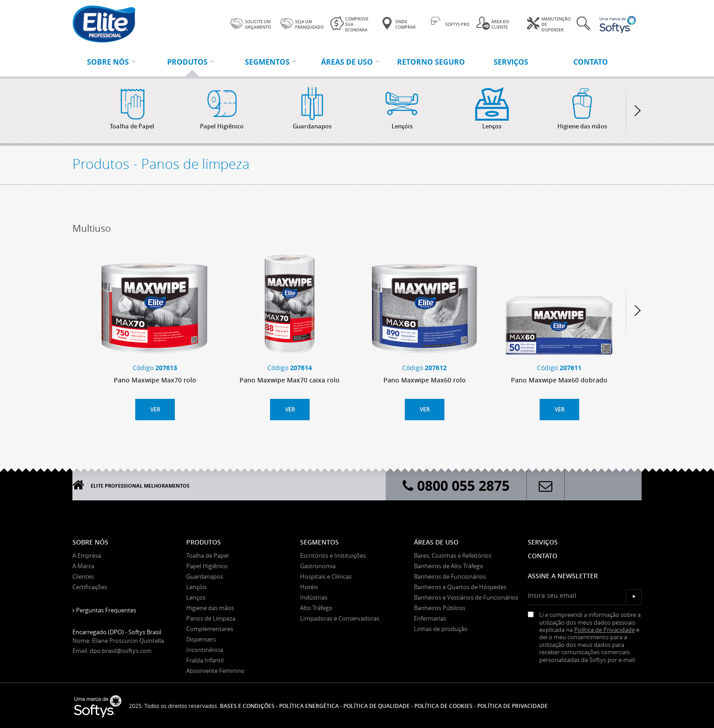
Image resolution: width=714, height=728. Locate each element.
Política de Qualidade (377, 706)
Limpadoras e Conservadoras (340, 618)
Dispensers (201, 639)
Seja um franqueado (302, 23)
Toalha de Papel (207, 555)
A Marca (83, 566)
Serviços (543, 542)
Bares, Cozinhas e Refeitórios (453, 555)
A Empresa (87, 555)
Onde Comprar (398, 23)
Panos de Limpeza (211, 618)
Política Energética (309, 706)
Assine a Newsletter (563, 576)
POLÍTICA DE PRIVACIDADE (513, 706)
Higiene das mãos (210, 608)
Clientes (83, 576)
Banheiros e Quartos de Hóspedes (460, 587)
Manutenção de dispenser (548, 25)
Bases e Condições (247, 706)
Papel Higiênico (207, 566)
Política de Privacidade (604, 630)
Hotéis (309, 587)
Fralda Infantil (205, 660)
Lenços (196, 597)
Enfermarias (430, 618)
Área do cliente (493, 23)
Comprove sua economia (349, 25)
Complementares (210, 629)
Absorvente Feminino (215, 671)
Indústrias (314, 597)
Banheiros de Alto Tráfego (449, 566)
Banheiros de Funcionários (450, 576)
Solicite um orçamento (250, 23)
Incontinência (205, 650)
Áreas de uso (436, 542)
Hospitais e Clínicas (326, 576)
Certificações (90, 587)
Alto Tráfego (316, 608)
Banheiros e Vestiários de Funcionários (466, 597)
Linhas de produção (441, 629)
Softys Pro (450, 23)
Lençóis (196, 587)
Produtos (204, 542)
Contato (543, 556)
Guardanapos (205, 576)
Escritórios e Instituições (333, 555)
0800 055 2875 (456, 486)
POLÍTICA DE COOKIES (444, 706)
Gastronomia (318, 566)
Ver (155, 409)
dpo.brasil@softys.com (121, 651)
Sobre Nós (90, 542)
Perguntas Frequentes (104, 610)
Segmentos (319, 542)
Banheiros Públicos (440, 608)
